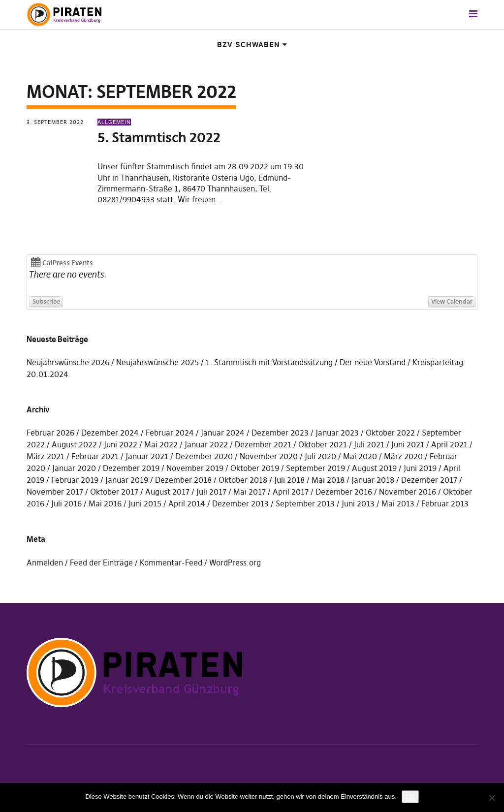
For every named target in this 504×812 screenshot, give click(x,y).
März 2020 (403, 456)
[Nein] (492, 798)
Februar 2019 (75, 480)
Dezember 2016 (344, 492)
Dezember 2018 (183, 480)
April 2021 (449, 444)
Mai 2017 (250, 492)
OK (410, 796)
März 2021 (46, 456)
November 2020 (269, 456)
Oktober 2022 (390, 433)
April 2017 (291, 492)
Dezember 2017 (429, 480)
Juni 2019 (420, 468)
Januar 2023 (337, 433)
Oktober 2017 (114, 492)
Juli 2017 (211, 492)
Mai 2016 (105, 503)
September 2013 (305, 503)
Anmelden (45, 562)
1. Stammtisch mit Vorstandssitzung (269, 362)
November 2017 (55, 492)
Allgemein (114, 122)
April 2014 (187, 503)
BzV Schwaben (249, 44)
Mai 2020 (360, 456)
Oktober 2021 (323, 444)
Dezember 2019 (131, 468)
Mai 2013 (398, 503)
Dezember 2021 (263, 444)
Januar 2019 (127, 480)
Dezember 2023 (280, 433)
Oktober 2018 (243, 480)
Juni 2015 (145, 503)
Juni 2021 (408, 444)
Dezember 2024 (110, 433)
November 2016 (408, 492)
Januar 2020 (74, 468)
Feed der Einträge (101, 562)
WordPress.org (235, 562)
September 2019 (315, 468)
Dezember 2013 (240, 503)
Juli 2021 (369, 444)
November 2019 (195, 468)
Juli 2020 (320, 456)
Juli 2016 (66, 503)
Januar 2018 (373, 480)
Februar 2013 (445, 503)
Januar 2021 (147, 456)
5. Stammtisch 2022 (159, 138)
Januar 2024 (223, 433)
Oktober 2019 (255, 468)
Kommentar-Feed (171, 562)
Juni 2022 (121, 444)
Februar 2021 (95, 456)
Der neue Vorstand (373, 362)
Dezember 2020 (204, 456)
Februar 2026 (50, 433)
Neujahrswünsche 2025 (157, 362)
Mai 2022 (161, 444)
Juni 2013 (358, 503)
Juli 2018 (289, 480)
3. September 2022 (55, 122)
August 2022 (74, 444)
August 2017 (167, 492)
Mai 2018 (328, 480)
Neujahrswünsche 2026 (68, 362)
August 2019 (374, 468)
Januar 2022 (206, 444)
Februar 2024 (170, 433)
